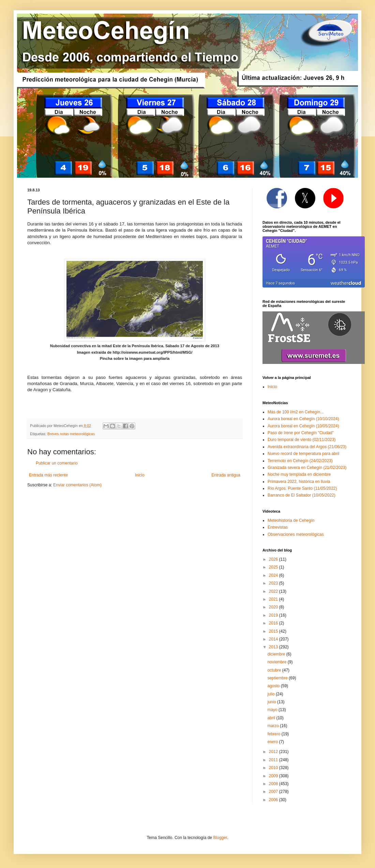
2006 (274, 800)
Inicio (140, 475)
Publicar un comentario (57, 463)
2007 (274, 792)
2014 (274, 639)
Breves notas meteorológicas (71, 434)
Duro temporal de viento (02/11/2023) (302, 440)
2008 (274, 784)
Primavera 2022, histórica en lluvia (299, 482)
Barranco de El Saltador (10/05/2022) (302, 495)
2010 (274, 768)
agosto (274, 686)
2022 (274, 591)
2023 (274, 583)
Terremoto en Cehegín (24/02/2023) (300, 461)
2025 (274, 567)
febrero (274, 734)
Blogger (220, 838)
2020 (274, 607)
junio (272, 702)
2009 (274, 776)
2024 (274, 575)
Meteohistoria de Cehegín (291, 520)
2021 (274, 599)
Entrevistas (278, 527)
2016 (274, 623)
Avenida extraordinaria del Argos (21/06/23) (307, 447)
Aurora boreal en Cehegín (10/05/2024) (303, 426)
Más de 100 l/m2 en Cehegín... (296, 412)
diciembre (277, 654)
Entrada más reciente (48, 475)
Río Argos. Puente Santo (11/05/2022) (302, 488)
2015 (274, 631)
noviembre (277, 662)
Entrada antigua (226, 475)
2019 (274, 615)
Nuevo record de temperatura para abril (303, 454)
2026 (274, 559)
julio (272, 694)
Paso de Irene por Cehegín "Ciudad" (301, 433)
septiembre (278, 678)
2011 (274, 760)
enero (273, 742)
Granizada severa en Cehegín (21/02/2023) (307, 468)
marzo (274, 726)
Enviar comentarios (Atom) (77, 485)
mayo (273, 710)
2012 (274, 752)
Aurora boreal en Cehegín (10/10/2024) (303, 419)
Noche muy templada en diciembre (299, 474)
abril (272, 718)
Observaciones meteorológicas (296, 534)
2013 (274, 647)
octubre (275, 670)
